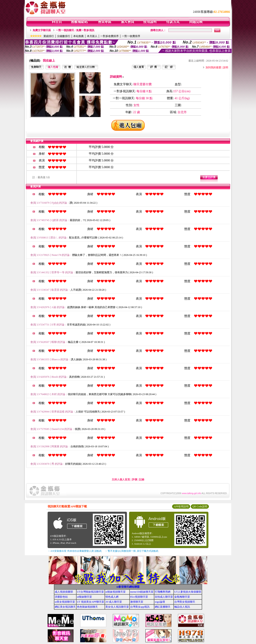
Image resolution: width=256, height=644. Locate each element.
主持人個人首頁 (121, 480)
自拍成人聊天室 (164, 597)
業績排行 (49, 36)
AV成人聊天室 (114, 602)
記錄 (142, 480)
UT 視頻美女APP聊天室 (91, 602)
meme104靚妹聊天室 (142, 592)
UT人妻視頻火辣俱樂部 (188, 592)
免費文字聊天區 (42, 30)
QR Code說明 (200, 506)
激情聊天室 (137, 602)
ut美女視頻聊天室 (65, 602)
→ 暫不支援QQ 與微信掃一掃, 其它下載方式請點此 (132, 551)
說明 (226, 67)
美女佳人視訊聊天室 (117, 607)
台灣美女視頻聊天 (185, 602)
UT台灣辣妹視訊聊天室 (90, 592)
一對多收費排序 (110, 36)
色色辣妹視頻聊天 (87, 607)
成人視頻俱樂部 (64, 592)
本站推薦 (78, 36)
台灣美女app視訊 (140, 607)
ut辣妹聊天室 (84, 597)
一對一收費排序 (131, 36)
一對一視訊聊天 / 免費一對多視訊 (75, 30)
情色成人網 (112, 597)
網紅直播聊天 (163, 607)
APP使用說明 (181, 506)
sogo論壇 (160, 602)
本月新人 (92, 36)
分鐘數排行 (64, 36)
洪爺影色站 (61, 597)
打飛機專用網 (163, 592)
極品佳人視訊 (182, 607)
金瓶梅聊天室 (182, 597)
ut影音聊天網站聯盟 (128, 587)
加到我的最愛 (213, 67)
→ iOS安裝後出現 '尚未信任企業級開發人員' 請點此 (75, 551)
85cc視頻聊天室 (139, 597)
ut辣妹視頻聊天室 (116, 592)
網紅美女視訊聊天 (65, 607)
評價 (135, 480)
